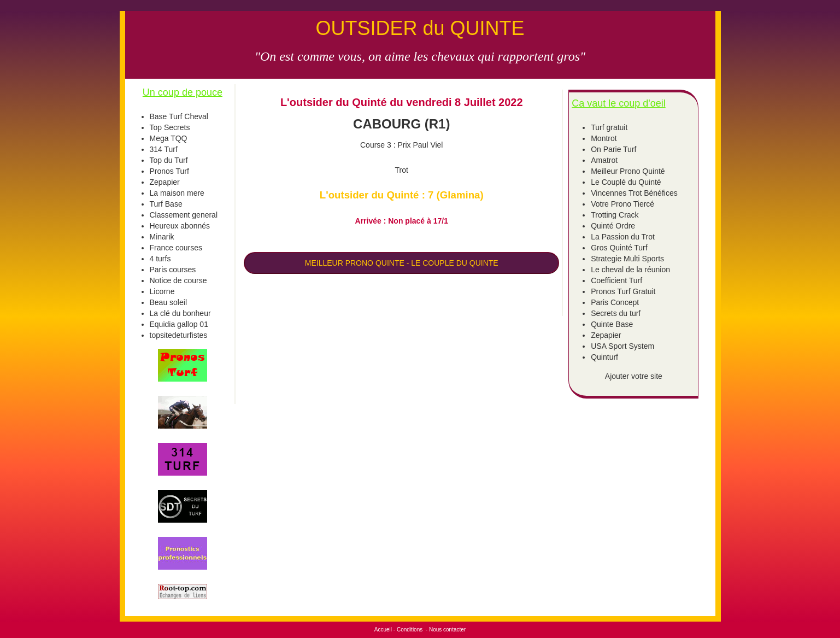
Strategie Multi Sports (627, 259)
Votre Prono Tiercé (622, 204)
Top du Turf (169, 160)
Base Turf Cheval (179, 116)
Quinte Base (612, 324)
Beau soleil (169, 302)
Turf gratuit (609, 127)
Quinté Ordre (613, 226)
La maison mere (177, 193)
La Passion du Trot (623, 237)
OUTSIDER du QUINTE (420, 28)
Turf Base (166, 204)
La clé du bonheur (180, 313)
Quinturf (604, 357)
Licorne (162, 291)
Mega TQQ (169, 138)
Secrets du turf (616, 313)
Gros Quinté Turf (619, 248)
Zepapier (165, 182)
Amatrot (604, 160)
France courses (176, 248)
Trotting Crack (615, 215)
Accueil (383, 630)
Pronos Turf (169, 171)
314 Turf (164, 149)
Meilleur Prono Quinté (628, 171)
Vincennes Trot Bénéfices (634, 193)
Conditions (410, 630)
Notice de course (178, 280)
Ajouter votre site (634, 376)
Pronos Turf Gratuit (623, 291)
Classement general (184, 215)
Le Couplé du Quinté (626, 182)
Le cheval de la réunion (630, 270)
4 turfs (160, 259)
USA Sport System (622, 346)
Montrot (604, 138)
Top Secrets (170, 127)
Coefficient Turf (616, 280)
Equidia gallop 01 (179, 324)
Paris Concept (615, 302)
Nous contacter (447, 630)
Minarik (162, 237)
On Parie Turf (613, 149)
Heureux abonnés (180, 226)
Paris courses (173, 270)
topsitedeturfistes (179, 335)
